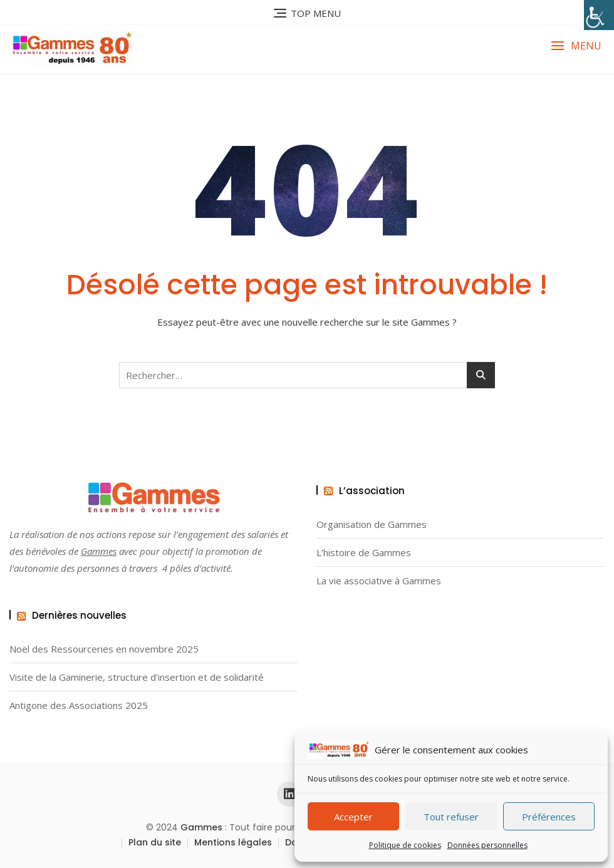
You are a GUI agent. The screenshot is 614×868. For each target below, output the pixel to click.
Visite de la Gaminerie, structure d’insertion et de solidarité (137, 677)
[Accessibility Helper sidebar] (599, 15)
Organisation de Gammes (372, 524)
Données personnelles (487, 845)
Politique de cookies (405, 845)
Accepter (353, 817)
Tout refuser (451, 817)
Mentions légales (233, 842)
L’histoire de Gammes (364, 553)
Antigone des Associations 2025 (79, 705)
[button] (576, 46)
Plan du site (155, 842)
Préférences (549, 817)
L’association (372, 491)
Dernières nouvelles (79, 615)
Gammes (99, 551)
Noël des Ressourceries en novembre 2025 (104, 649)
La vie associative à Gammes (379, 581)
